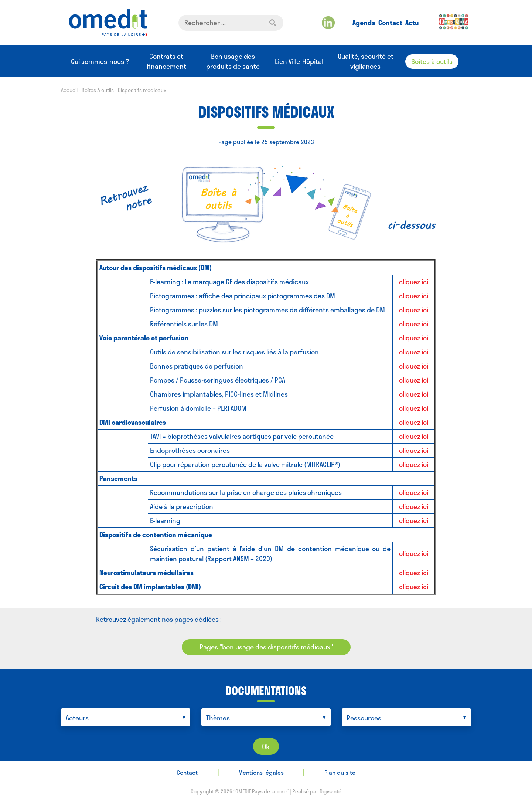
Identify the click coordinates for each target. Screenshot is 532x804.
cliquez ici (414, 282)
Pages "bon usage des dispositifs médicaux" (266, 647)
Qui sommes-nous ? (100, 62)
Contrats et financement (166, 61)
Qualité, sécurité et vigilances (366, 61)
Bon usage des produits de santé (233, 61)
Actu (412, 23)
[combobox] (126, 717)
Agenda (364, 23)
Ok (266, 746)
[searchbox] (127, 718)
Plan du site (340, 772)
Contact (390, 23)
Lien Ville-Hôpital (299, 62)
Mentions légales (261, 772)
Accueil (69, 90)
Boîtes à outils (432, 61)
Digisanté (330, 791)
